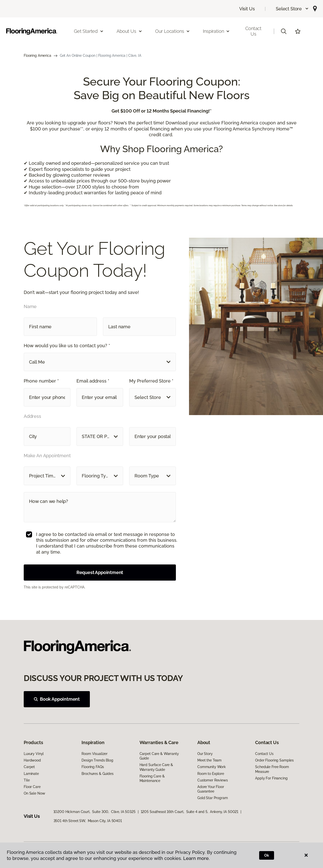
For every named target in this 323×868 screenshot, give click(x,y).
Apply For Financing (271, 778)
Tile (27, 780)
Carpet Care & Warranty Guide (159, 756)
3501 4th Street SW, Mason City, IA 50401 (88, 821)
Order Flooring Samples (274, 760)
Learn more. (196, 858)
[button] (292, 9)
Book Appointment (57, 699)
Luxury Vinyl (34, 754)
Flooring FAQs (93, 767)
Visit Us (247, 9)
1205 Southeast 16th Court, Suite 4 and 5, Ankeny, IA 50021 (190, 812)
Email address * (93, 381)
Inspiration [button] (216, 31)
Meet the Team (209, 760)
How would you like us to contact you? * (67, 346)
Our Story (205, 754)
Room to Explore (211, 774)
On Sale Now (34, 793)
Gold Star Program (213, 798)
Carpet (29, 767)
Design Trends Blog (97, 760)
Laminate (31, 774)
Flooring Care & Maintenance (152, 778)
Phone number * (41, 381)
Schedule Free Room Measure (272, 769)
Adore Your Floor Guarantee (211, 789)
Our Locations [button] (173, 31)
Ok (267, 855)
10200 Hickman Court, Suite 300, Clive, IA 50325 (95, 812)
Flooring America (37, 56)
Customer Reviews (213, 780)
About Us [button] (129, 31)
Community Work (212, 767)
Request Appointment (100, 572)
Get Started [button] (89, 31)
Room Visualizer (95, 754)
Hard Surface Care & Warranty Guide (156, 767)
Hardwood (32, 760)
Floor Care (32, 787)
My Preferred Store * (151, 381)
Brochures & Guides (97, 774)
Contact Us (253, 31)
